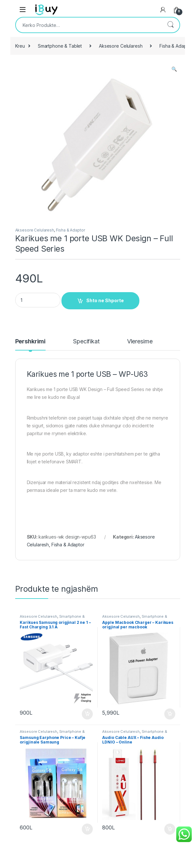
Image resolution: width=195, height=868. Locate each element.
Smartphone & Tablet (60, 46)
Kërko (170, 25)
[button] (174, 69)
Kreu (20, 46)
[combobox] (89, 25)
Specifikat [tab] (86, 342)
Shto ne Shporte (105, 300)
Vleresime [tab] (140, 342)
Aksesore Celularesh (121, 46)
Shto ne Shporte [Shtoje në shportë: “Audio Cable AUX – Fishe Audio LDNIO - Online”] (170, 829)
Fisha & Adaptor (70, 230)
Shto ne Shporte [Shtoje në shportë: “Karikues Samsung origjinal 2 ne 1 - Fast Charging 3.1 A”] (87, 714)
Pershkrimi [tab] (31, 342)
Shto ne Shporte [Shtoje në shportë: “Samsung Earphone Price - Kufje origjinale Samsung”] (87, 829)
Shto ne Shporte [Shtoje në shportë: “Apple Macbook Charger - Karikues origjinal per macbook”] (170, 714)
